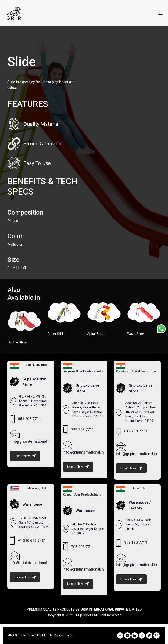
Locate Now (25, 456)
